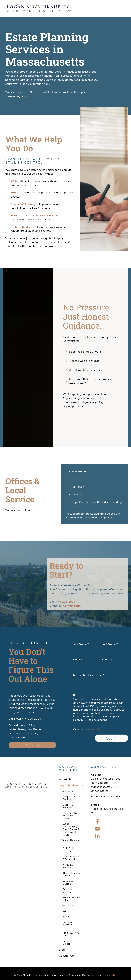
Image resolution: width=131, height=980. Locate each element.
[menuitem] (71, 779)
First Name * (81, 644)
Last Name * (110, 644)
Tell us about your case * (88, 675)
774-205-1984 (31, 719)
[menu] (123, 9)
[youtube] (97, 829)
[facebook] (97, 822)
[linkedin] (97, 836)
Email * (77, 659)
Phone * (107, 659)
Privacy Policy (93, 729)
